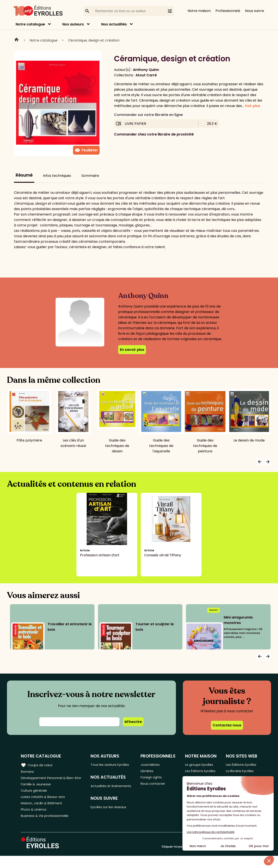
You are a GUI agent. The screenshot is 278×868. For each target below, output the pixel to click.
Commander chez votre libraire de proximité (154, 134)
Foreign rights (154, 779)
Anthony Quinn (146, 70)
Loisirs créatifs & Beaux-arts (45, 806)
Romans (28, 772)
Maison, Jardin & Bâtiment (43, 813)
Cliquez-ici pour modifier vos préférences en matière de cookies (209, 859)
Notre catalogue (30, 24)
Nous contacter (156, 786)
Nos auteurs (73, 24)
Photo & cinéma (35, 820)
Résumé (24, 175)
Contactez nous (227, 725)
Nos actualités (114, 24)
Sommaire (90, 176)
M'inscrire (133, 722)
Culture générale (35, 799)
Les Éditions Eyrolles (194, 775)
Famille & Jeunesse (37, 792)
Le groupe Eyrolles (200, 765)
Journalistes (153, 765)
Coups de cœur (37, 765)
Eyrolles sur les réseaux (113, 815)
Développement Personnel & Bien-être (46, 782)
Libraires (150, 772)
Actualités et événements (104, 790)
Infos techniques (57, 176)
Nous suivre (255, 11)
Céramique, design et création (94, 40)
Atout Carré (146, 75)
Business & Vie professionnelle (46, 828)
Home (17, 40)
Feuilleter (86, 150)
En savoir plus (132, 350)
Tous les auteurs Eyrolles (114, 765)
